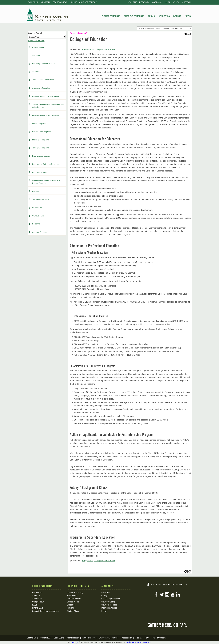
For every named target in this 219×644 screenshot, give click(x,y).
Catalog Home (38, 47)
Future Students (111, 16)
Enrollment (72, 605)
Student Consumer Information (45, 611)
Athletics (164, 16)
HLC (147, 638)
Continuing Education (111, 599)
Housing (70, 608)
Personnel (36, 224)
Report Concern (159, 638)
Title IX (139, 638)
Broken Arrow (60, 2)
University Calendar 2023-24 (44, 64)
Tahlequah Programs (41, 148)
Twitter (162, 594)
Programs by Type (40, 172)
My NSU (176, 2)
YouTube (173, 594)
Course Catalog (108, 602)
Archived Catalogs (40, 232)
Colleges (105, 596)
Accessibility (127, 638)
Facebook (156, 594)
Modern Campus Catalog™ (138, 642)
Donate (177, 16)
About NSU (37, 56)
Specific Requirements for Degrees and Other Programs (48, 106)
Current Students (134, 16)
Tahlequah (33, 2)
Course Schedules (109, 605)
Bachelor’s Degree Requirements (46, 96)
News (188, 16)
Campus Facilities (39, 216)
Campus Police (89, 638)
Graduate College (88, 2)
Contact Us (32, 638)
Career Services (74, 599)
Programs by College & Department (46, 164)
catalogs (74, 642)
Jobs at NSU (45, 638)
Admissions (37, 599)
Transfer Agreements (41, 199)
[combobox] (165, 28)
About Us (36, 596)
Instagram (167, 594)
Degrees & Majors (109, 608)
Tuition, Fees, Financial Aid (43, 80)
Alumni (152, 16)
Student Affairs (73, 611)
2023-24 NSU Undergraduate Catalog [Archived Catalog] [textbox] (160, 28)
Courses (36, 191)
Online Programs (39, 124)
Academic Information (41, 88)
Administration (73, 638)
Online (74, 2)
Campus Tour (38, 602)
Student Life (37, 208)
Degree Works (73, 602)
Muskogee (46, 2)
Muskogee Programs (41, 140)
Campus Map (157, 2)
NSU (47, 14)
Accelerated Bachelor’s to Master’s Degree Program (46, 182)
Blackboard (72, 596)
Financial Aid (38, 608)
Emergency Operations (109, 638)
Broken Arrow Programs (42, 132)
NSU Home (132, 2)
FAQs (35, 605)
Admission (36, 72)
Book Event (59, 638)
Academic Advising (75, 593)
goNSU (168, 2)
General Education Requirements (46, 115)
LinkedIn (178, 594)
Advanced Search (36, 40)
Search (186, 2)
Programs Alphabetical (41, 156)
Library (104, 611)
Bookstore (106, 593)
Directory (144, 2)
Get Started (37, 593)
